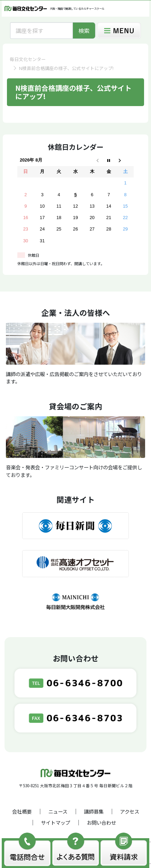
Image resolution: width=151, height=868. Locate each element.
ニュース (58, 811)
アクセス (130, 811)
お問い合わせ (101, 822)
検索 (84, 31)
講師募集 (94, 811)
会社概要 (22, 811)
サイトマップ (56, 822)
